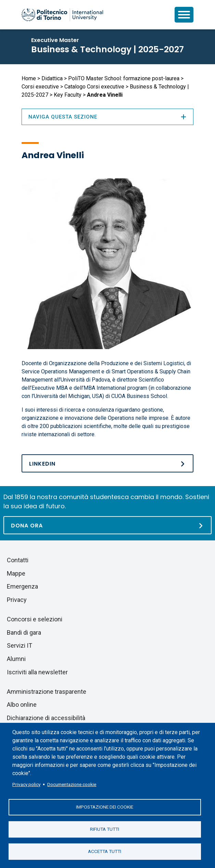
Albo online (22, 705)
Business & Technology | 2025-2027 (107, 49)
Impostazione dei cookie (105, 807)
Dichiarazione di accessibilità (46, 718)
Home (29, 78)
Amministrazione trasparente (47, 692)
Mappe (16, 573)
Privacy (17, 600)
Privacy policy (26, 784)
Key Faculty (68, 95)
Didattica (52, 78)
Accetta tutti (105, 851)
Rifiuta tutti (105, 829)
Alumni (16, 659)
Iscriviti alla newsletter (37, 672)
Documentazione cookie (72, 784)
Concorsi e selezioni (35, 619)
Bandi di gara (24, 632)
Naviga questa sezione (107, 117)
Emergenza (22, 586)
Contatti (18, 560)
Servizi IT (20, 645)
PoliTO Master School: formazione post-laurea (124, 78)
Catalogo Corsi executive (94, 87)
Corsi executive (40, 87)
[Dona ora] (107, 525)
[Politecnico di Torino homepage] (62, 15)
